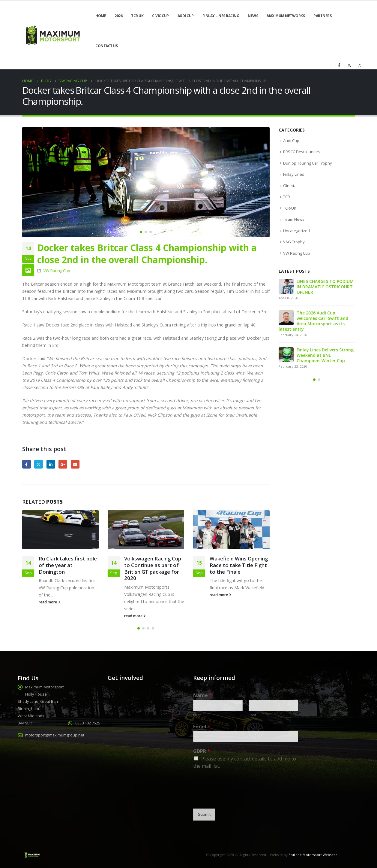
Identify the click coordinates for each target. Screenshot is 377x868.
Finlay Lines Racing (221, 16)
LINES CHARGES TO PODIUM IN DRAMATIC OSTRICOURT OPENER (325, 287)
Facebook (27, 464)
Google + (63, 464)
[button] (141, 232)
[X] (349, 65)
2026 (118, 16)
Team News (294, 219)
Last (252, 715)
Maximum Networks (286, 16)
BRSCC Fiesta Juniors (302, 152)
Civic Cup (160, 16)
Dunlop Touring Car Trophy (308, 163)
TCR (287, 197)
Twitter (39, 464)
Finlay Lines (294, 174)
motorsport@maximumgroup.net (55, 735)
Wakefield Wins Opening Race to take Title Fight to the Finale (239, 565)
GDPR (202, 751)
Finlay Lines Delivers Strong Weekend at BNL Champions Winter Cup (325, 355)
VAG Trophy (294, 242)
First (197, 715)
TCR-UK (290, 208)
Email (75, 464)
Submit (204, 814)
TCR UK (137, 16)
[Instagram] (360, 65)
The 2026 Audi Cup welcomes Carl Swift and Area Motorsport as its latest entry (313, 321)
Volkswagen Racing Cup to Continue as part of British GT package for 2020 (153, 568)
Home (101, 16)
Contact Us (106, 46)
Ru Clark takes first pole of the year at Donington (68, 565)
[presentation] (239, 799)
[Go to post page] (60, 530)
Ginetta (290, 186)
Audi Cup (186, 16)
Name (202, 695)
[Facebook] (339, 65)
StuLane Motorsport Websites (313, 855)
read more (49, 602)
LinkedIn (51, 464)
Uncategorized (296, 231)
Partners (322, 16)
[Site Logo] (52, 35)
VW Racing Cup (57, 271)
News (253, 16)
